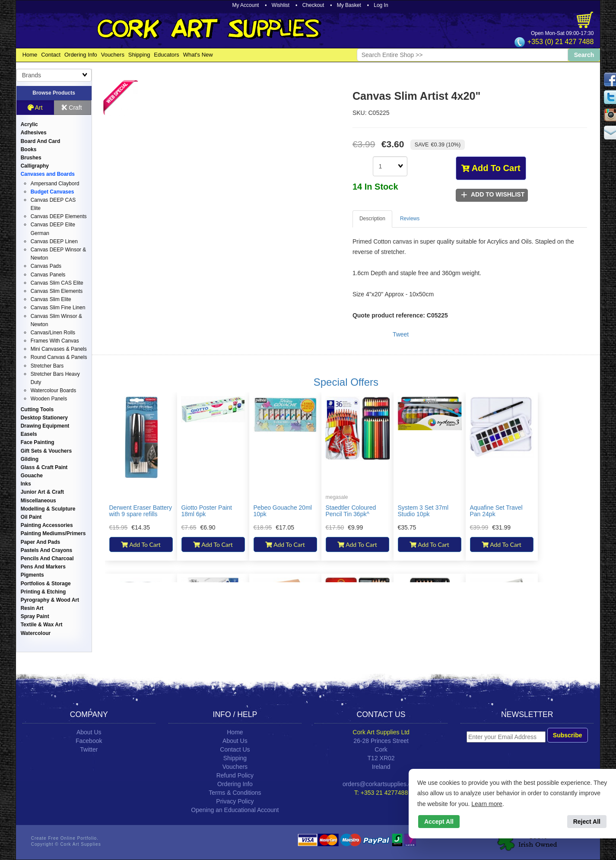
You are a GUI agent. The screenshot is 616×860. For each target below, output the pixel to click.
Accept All (439, 822)
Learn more (487, 804)
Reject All (587, 822)
